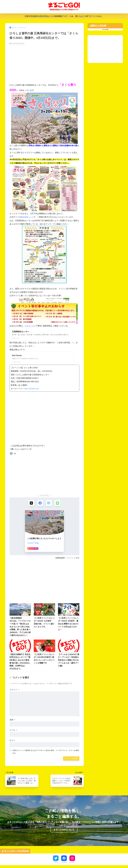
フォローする (33, 543)
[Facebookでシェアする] (40, 503)
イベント (70, 558)
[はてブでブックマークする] (49, 503)
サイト (12, 741)
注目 (78, 558)
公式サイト (29, 326)
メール (14, 730)
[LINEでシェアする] (58, 503)
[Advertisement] (44, 64)
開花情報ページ (27, 217)
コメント (15, 690)
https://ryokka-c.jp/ (32, 389)
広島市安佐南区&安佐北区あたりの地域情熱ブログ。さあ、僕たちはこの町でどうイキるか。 (64, 16)
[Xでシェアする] (31, 503)
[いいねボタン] (11, 454)
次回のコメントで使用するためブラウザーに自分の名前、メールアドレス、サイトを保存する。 (46, 752)
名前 (13, 720)
